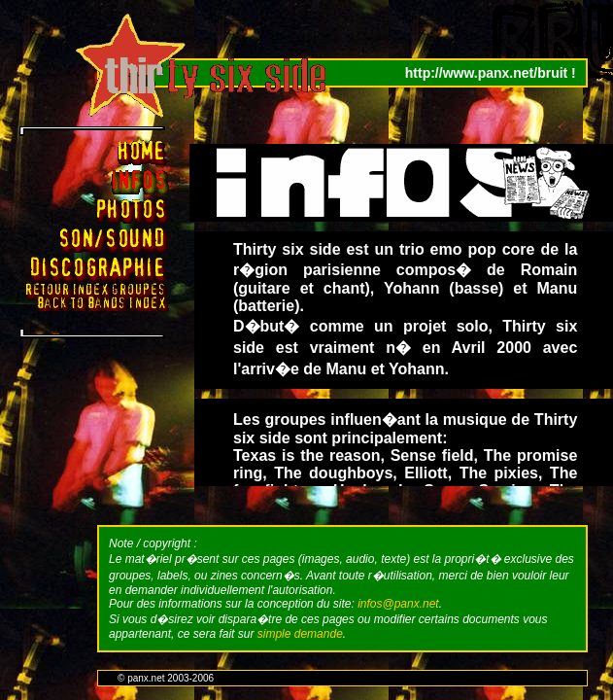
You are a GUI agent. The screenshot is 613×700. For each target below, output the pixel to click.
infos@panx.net (398, 604)
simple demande (300, 634)
